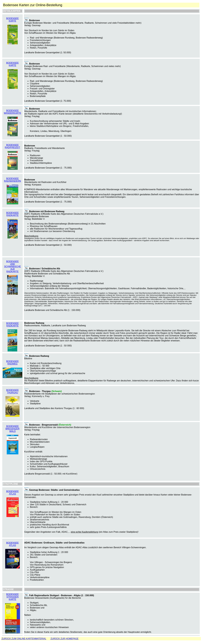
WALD (12, 431)
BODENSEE (13, 111)
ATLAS (12, 494)
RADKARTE (13, 326)
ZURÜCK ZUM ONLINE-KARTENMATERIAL (24, 639)
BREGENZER (12, 429)
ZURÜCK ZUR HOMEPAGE (65, 639)
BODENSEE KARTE (13, 20)
